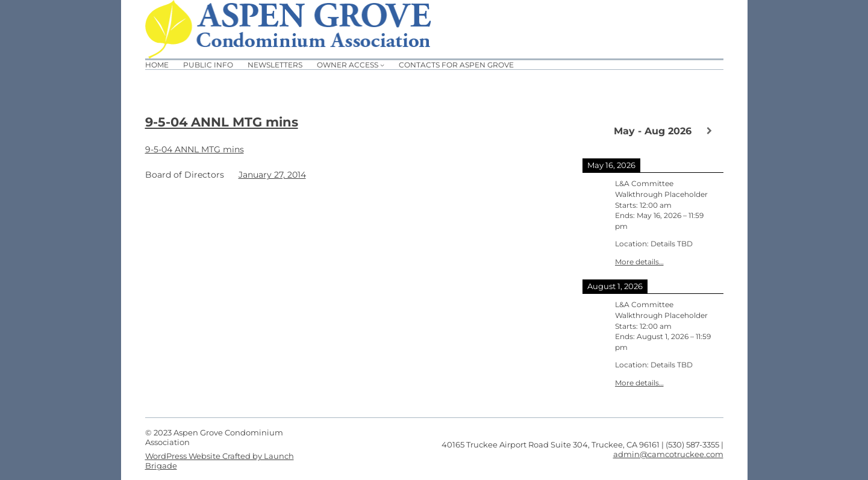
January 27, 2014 (272, 175)
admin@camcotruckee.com (668, 454)
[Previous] (597, 130)
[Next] (709, 131)
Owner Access (348, 65)
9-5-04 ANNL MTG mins (222, 122)
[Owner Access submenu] (382, 65)
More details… (639, 262)
